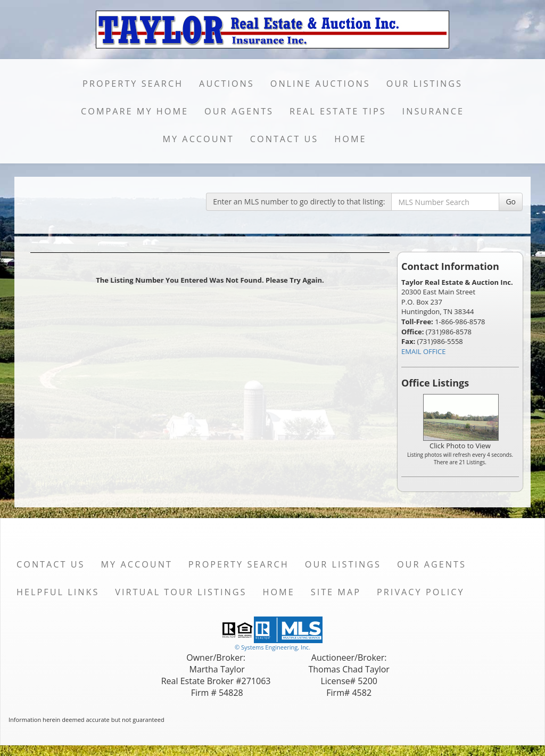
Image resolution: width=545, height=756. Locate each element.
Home (350, 139)
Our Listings (424, 84)
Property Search (133, 84)
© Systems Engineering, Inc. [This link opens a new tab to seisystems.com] (272, 647)
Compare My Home (135, 111)
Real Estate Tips (338, 111)
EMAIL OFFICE (424, 351)
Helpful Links (58, 592)
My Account (198, 139)
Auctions (227, 84)
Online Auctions (320, 84)
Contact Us (284, 139)
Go (511, 202)
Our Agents (239, 111)
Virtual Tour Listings (181, 592)
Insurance (433, 111)
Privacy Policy (421, 592)
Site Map (336, 592)
